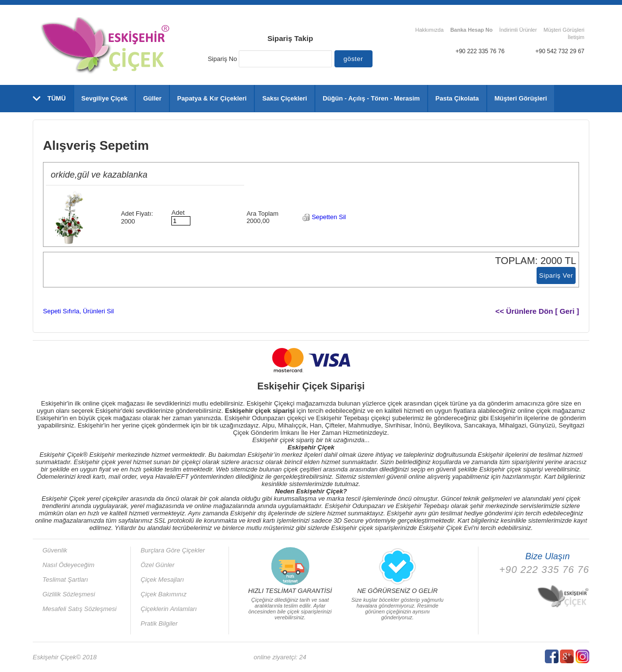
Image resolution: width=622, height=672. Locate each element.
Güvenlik (55, 550)
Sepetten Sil (324, 217)
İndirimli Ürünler (518, 30)
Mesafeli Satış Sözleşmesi (80, 609)
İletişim (576, 37)
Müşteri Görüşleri (564, 30)
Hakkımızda (429, 30)
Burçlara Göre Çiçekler (173, 550)
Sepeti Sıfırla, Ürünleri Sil (78, 311)
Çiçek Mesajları (162, 580)
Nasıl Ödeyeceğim (68, 565)
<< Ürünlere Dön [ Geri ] (538, 311)
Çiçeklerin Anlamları (169, 609)
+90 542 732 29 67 (560, 51)
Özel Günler (157, 565)
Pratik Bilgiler (159, 623)
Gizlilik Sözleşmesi (69, 594)
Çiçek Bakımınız (164, 594)
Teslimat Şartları (65, 580)
